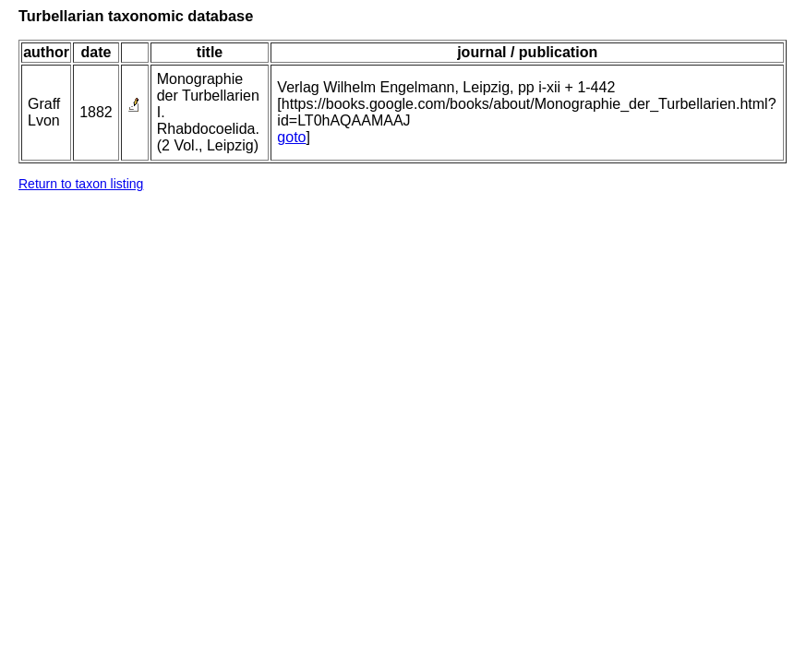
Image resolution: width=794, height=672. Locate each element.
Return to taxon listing (81, 184)
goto (291, 137)
